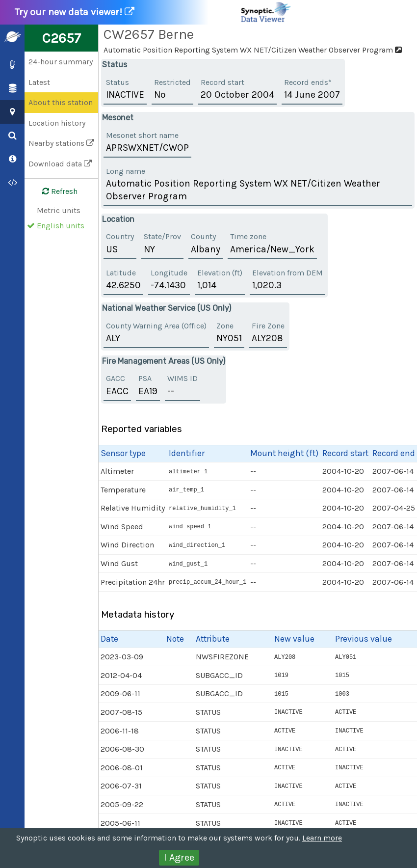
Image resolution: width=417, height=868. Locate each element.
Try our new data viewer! (153, 12)
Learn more (322, 838)
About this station (61, 102)
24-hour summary (61, 62)
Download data (60, 164)
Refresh (54, 191)
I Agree (179, 857)
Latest (39, 82)
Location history (57, 123)
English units (61, 226)
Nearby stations (61, 143)
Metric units (59, 210)
